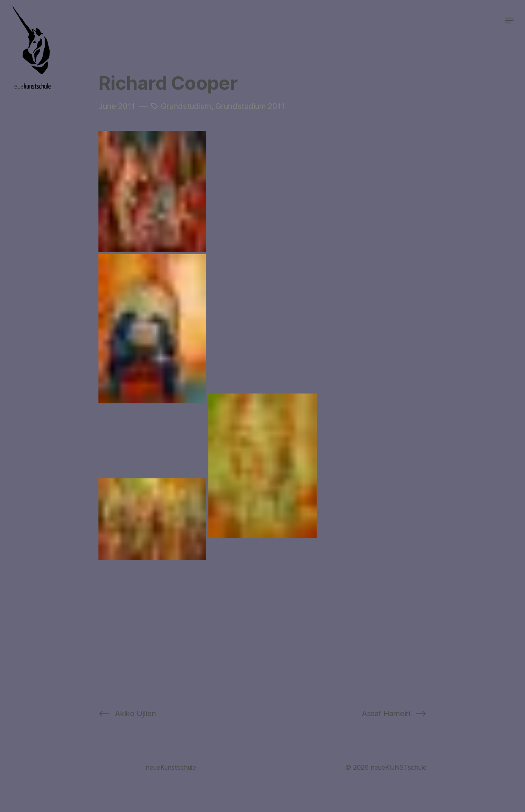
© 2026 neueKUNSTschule (386, 767)
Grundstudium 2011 (250, 106)
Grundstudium (186, 106)
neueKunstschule (171, 767)
